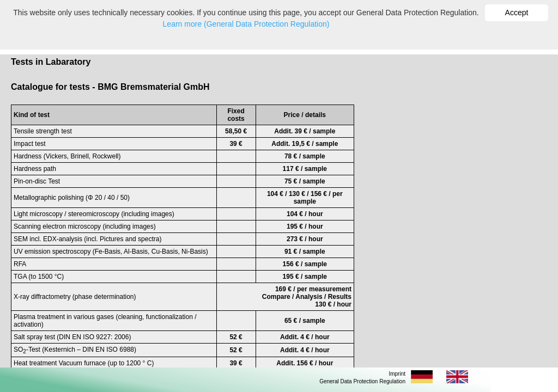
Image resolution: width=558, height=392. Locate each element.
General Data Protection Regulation (362, 381)
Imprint (397, 374)
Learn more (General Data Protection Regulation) (246, 24)
